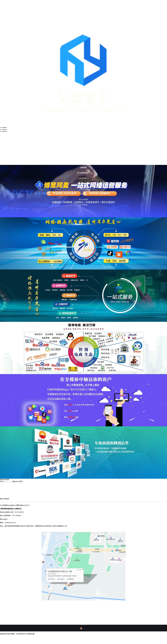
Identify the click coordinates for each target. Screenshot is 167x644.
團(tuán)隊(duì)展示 (84, 173)
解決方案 (83, 141)
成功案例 (83, 146)
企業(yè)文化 (84, 189)
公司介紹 (83, 168)
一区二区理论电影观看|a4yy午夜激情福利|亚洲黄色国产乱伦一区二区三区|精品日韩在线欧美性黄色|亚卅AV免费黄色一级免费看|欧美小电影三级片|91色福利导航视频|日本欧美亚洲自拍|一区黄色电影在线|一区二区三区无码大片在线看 (76, 637)
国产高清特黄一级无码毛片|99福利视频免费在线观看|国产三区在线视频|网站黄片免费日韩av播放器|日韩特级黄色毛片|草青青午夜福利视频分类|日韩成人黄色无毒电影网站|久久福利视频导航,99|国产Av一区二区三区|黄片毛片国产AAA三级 (78, 639)
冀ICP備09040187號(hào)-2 (86, 625)
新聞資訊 (83, 157)
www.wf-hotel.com (15, 519)
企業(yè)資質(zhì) (84, 178)
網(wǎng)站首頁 (83, 135)
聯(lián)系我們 (83, 200)
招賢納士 (83, 194)
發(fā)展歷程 (83, 184)
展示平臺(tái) (83, 205)
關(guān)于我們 (84, 162)
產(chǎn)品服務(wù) (83, 152)
